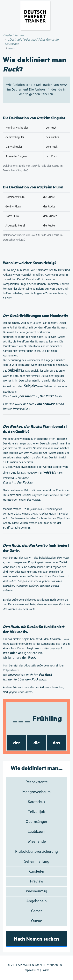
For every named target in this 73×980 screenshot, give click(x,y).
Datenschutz (54, 965)
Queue (37, 921)
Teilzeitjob (36, 812)
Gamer (37, 911)
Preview (37, 881)
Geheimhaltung (36, 862)
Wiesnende (37, 842)
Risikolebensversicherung (36, 852)
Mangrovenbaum (36, 792)
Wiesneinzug (36, 891)
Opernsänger (36, 822)
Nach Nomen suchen (36, 939)
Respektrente (37, 782)
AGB (46, 970)
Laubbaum (36, 832)
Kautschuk (37, 802)
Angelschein (36, 901)
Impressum (31, 970)
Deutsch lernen (13, 35)
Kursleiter (36, 872)
